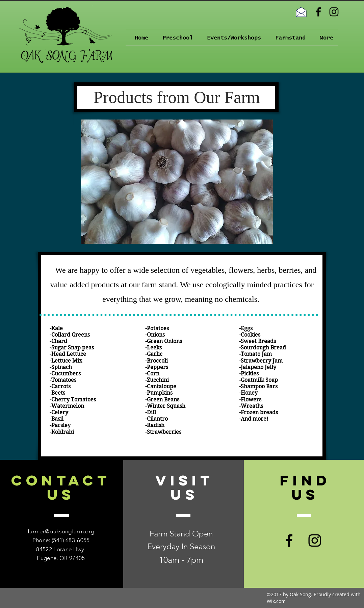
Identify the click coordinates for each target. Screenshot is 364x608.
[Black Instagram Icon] (334, 12)
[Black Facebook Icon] (318, 12)
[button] (176, 38)
